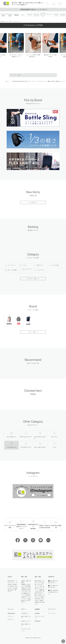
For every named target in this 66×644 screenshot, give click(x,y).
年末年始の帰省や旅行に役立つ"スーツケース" (24, 81)
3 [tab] (36, 61)
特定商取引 (38, 621)
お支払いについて (26, 621)
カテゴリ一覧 (7, 22)
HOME (2, 22)
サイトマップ (52, 613)
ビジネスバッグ (42, 81)
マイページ (11, 616)
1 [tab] (31, 61)
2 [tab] (33, 61)
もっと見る (32, 202)
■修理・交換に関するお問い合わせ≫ (53, 592)
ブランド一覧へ (32, 332)
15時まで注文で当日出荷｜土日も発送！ (33, 10)
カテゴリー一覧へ (32, 279)
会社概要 (37, 613)
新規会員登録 (11, 613)
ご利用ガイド (25, 613)
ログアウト (11, 619)
